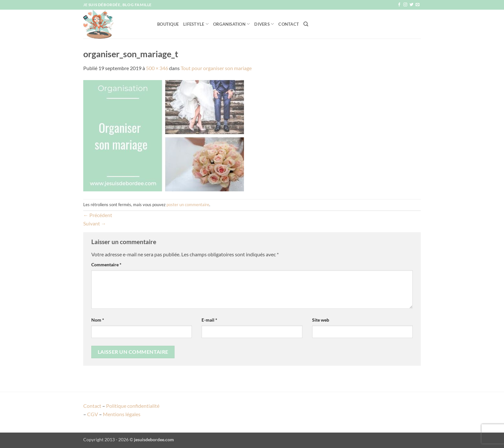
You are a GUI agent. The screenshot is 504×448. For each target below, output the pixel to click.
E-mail (209, 320)
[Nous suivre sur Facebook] (399, 5)
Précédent (98, 215)
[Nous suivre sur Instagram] (405, 5)
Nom (98, 320)
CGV (93, 414)
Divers (264, 24)
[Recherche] (306, 24)
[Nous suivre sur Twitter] (411, 5)
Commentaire (106, 265)
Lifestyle (196, 24)
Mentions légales (122, 414)
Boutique (168, 24)
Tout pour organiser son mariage (216, 68)
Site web (321, 320)
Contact (289, 24)
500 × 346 (157, 68)
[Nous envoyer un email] (418, 5)
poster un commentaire (188, 205)
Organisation (232, 24)
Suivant (95, 223)
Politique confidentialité (133, 406)
